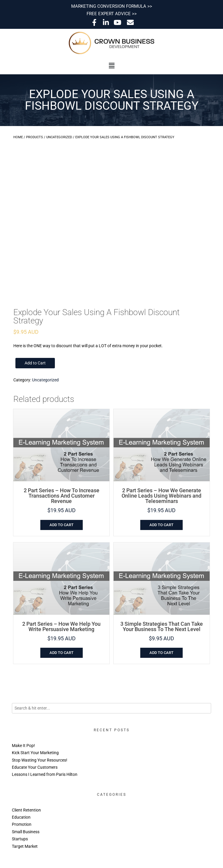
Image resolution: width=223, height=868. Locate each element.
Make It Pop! (23, 746)
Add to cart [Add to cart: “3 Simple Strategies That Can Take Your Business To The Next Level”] (161, 653)
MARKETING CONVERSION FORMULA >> (112, 6)
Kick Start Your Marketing (35, 753)
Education (21, 817)
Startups (20, 839)
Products (35, 137)
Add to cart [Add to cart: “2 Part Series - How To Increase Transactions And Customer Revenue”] (62, 525)
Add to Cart (35, 363)
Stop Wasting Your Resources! (40, 760)
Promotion (22, 824)
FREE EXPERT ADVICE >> (112, 14)
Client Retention (26, 810)
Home (18, 137)
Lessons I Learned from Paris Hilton (45, 774)
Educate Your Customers (35, 767)
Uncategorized (59, 137)
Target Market (25, 846)
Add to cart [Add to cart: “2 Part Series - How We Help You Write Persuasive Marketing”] (62, 653)
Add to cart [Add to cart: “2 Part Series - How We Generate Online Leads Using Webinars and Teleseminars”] (161, 525)
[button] (111, 66)
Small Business (26, 832)
